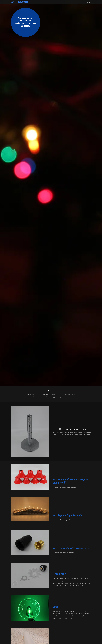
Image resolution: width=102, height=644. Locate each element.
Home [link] (37, 2)
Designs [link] (48, 2)
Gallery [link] (65, 2)
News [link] (59, 2)
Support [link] (54, 2)
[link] (21, 2)
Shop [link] (42, 2)
